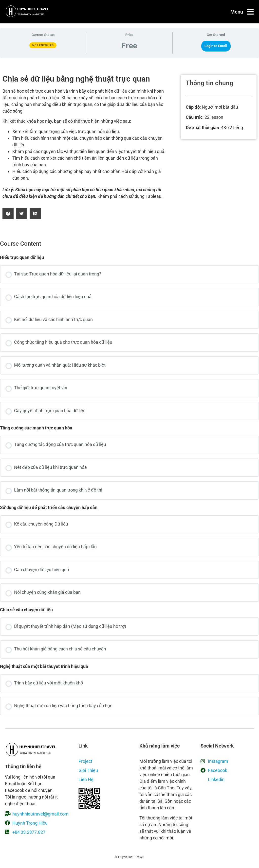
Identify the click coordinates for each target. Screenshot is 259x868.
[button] (8, 213)
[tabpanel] (129, 147)
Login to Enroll (216, 46)
